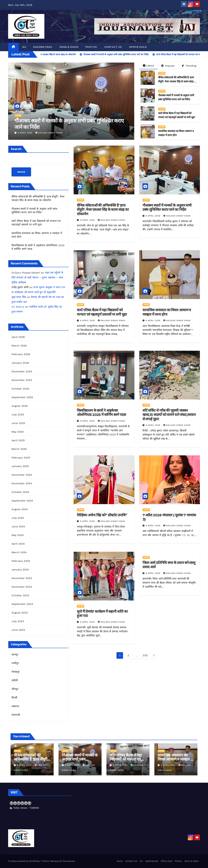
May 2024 (18, 535)
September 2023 (22, 604)
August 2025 (20, 406)
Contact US (113, 47)
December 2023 (22, 578)
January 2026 (20, 363)
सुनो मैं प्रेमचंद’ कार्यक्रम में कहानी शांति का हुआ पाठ (102, 614)
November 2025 (22, 380)
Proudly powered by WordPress (24, 861)
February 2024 (21, 561)
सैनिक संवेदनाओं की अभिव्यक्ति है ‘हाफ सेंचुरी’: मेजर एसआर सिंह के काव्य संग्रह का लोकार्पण (68, 124)
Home (120, 861)
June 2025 (18, 423)
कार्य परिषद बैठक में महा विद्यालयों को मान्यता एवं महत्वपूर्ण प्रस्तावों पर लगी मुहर (102, 312)
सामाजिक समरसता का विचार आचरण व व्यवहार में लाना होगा (167, 312)
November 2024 (22, 483)
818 (145, 655)
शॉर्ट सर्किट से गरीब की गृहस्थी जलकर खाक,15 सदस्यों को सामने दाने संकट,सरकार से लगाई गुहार (169, 415)
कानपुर (15, 655)
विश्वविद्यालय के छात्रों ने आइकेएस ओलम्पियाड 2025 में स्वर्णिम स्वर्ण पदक (101, 413)
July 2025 (18, 414)
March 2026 (19, 346)
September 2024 (22, 501)
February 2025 (21, 458)
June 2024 (18, 526)
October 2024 (20, 492)
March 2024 (19, 552)
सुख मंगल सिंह (19, 297)
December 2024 (22, 475)
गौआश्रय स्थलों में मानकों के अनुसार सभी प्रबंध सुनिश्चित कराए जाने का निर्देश (167, 207)
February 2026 (21, 354)
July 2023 (18, 621)
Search (16, 149)
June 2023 (18, 630)
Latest (148, 66)
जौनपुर (15, 689)
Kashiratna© (43, 47)
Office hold (138, 47)
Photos (91, 47)
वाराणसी (18, 115)
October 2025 (20, 389)
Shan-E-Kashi (69, 47)
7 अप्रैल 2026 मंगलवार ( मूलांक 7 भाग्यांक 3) (169, 517)
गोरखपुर (16, 672)
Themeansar (68, 861)
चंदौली (15, 680)
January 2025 (20, 466)
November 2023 (22, 587)
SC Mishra (18, 307)
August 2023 (20, 613)
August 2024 (20, 509)
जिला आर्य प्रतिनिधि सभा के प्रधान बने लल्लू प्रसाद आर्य (169, 565)
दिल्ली (14, 698)
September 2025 (22, 397)
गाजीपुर (15, 663)
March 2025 (19, 449)
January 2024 (20, 570)
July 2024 (18, 518)
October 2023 (20, 595)
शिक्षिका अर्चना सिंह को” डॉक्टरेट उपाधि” (102, 515)
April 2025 (18, 440)
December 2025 (22, 371)
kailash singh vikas (49, 133)
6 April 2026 (25, 133)
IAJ (24, 47)
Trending (189, 66)
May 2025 (18, 432)
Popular (168, 66)
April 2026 (18, 337)
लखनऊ (15, 706)
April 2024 (18, 544)
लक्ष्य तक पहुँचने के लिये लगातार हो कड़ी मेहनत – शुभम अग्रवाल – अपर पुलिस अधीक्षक (37, 277)
